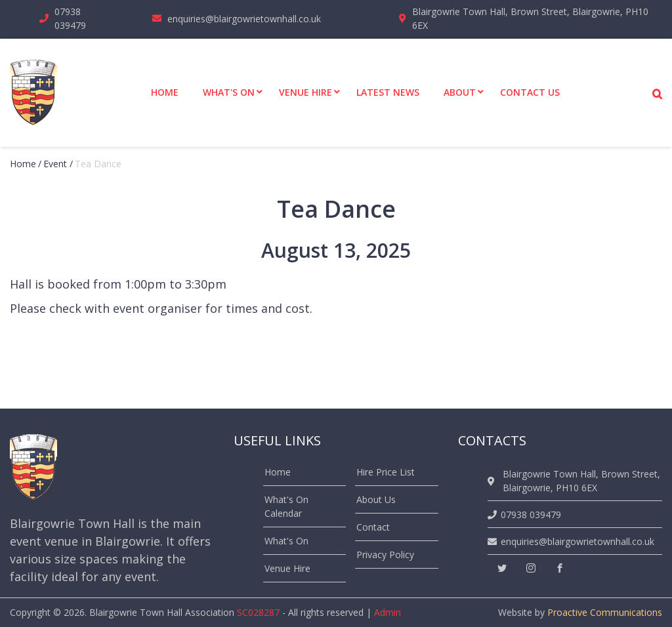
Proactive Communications (605, 612)
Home (23, 164)
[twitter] (502, 568)
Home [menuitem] (165, 92)
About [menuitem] (460, 92)
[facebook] (560, 568)
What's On (286, 541)
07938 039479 (70, 18)
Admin (388, 612)
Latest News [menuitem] (388, 92)
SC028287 (258, 612)
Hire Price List (386, 472)
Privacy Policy (385, 555)
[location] (493, 481)
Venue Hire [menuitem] (305, 92)
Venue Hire (287, 568)
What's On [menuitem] (229, 92)
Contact (373, 527)
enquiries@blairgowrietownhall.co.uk (244, 19)
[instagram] (531, 568)
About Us (376, 499)
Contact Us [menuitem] (530, 92)
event (55, 164)
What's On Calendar (286, 506)
